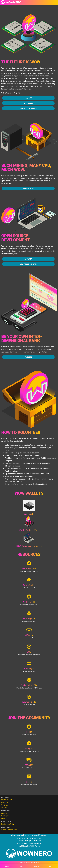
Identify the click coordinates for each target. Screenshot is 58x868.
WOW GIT (28, 263)
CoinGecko (5, 813)
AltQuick (4, 807)
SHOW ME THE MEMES (28, 108)
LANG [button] (51, 866)
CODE (22, 866)
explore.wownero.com (9, 830)
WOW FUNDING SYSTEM (28, 268)
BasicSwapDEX (7, 800)
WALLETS (36, 866)
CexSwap (5, 805)
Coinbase (5, 818)
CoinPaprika (5, 816)
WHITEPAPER (28, 103)
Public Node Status (8, 824)
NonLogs (5, 802)
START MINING (28, 193)
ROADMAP (28, 98)
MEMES (7, 866)
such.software (35, 862)
